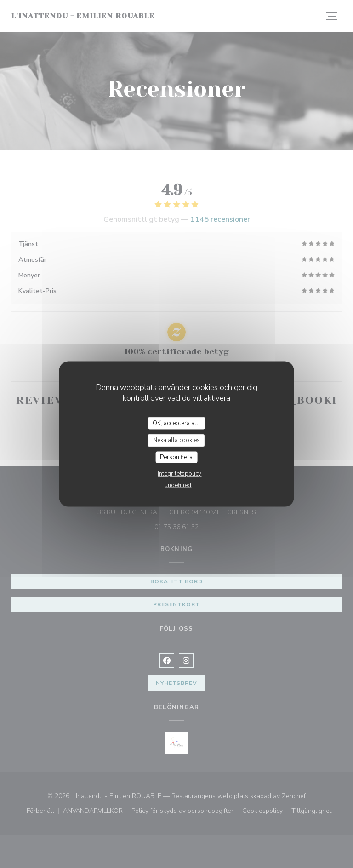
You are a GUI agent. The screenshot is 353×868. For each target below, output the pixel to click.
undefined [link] (178, 485)
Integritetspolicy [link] (179, 474)
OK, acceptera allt (176, 423)
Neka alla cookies (176, 440)
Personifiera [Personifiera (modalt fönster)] (176, 457)
